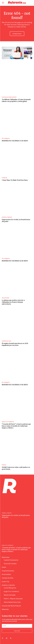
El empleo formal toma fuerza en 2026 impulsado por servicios (15, 344)
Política (4, 465)
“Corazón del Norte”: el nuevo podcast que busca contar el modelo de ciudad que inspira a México (16, 426)
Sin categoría (6, 138)
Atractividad (5, 298)
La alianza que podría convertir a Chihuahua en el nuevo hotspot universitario (13, 302)
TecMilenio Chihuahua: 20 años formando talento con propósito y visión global (16, 100)
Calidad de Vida (6, 341)
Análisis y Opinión (7, 217)
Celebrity (4, 178)
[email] (17, 626)
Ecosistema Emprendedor (9, 97)
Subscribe (17, 631)
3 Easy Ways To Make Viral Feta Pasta (15, 180)
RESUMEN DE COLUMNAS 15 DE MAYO (15, 141)
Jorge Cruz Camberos (8, 422)
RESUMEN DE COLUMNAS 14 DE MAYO (15, 261)
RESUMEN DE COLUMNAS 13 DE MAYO (15, 385)
